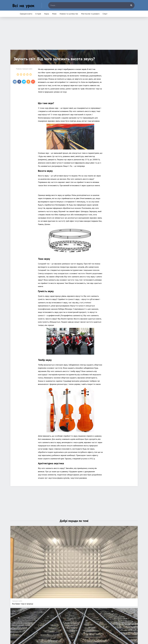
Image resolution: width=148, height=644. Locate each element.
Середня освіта (26, 14)
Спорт (105, 14)
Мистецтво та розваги (90, 14)
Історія (38, 14)
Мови (54, 14)
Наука (47, 14)
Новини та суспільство (69, 14)
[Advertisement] (74, 35)
